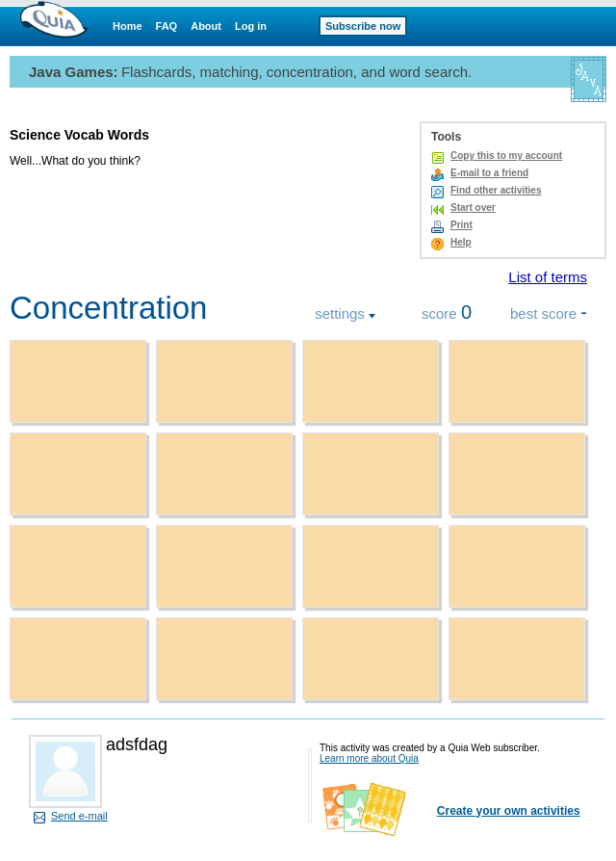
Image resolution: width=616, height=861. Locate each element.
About (206, 26)
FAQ (167, 26)
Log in (251, 26)
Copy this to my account (506, 156)
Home (128, 26)
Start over (473, 208)
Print (462, 225)
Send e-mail (79, 816)
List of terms (548, 277)
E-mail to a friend (489, 173)
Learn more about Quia (369, 758)
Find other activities (496, 190)
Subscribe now (363, 26)
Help (461, 242)
